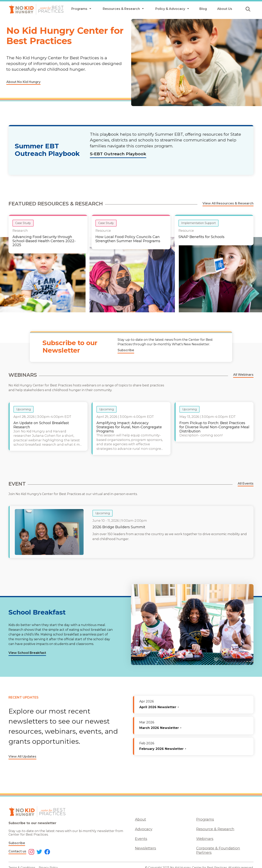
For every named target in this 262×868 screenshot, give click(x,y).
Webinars (205, 839)
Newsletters (146, 848)
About (140, 819)
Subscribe (17, 843)
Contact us (17, 851)
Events (141, 839)
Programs (205, 819)
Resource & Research (215, 829)
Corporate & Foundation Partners (218, 850)
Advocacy (144, 829)
